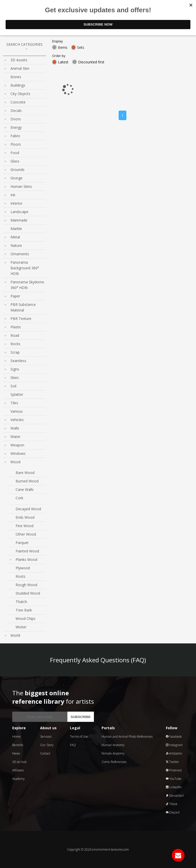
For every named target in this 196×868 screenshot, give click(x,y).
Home (16, 737)
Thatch (21, 602)
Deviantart (175, 796)
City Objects (20, 94)
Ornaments (20, 254)
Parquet (22, 543)
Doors (16, 119)
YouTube (174, 779)
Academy (19, 779)
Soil (13, 386)
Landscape (19, 212)
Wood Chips (26, 618)
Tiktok (172, 804)
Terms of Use (79, 737)
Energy (16, 127)
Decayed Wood (28, 509)
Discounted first (91, 62)
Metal (15, 237)
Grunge (16, 178)
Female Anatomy (113, 753)
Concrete (18, 102)
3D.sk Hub (19, 762)
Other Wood (26, 534)
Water (15, 437)
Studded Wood (28, 593)
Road (15, 335)
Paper (15, 296)
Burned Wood (27, 481)
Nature (16, 245)
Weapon (17, 445)
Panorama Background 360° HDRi (25, 268)
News (16, 753)
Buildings (18, 85)
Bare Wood (25, 473)
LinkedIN (174, 787)
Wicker (21, 627)
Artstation (174, 753)
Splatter (17, 394)
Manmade (19, 220)
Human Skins (21, 186)
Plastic (16, 327)
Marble (16, 229)
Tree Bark (24, 610)
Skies (15, 378)
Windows (18, 453)
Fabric (15, 136)
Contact (45, 753)
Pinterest (174, 770)
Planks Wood (26, 559)
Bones (16, 77)
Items (63, 47)
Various (17, 411)
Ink (13, 195)
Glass (15, 161)
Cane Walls (25, 489)
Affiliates (18, 770)
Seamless (18, 361)
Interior (16, 203)
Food (15, 153)
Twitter (173, 762)
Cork (19, 498)
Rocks (15, 344)
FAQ (73, 745)
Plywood (23, 568)
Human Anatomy (113, 745)
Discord (173, 812)
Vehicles (17, 420)
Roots (21, 576)
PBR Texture (21, 319)
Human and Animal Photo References (127, 737)
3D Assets (19, 60)
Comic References (114, 762)
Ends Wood (25, 517)
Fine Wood (24, 526)
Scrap (15, 352)
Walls (15, 428)
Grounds (17, 170)
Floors (16, 144)
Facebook (174, 737)
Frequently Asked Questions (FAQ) (98, 660)
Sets (81, 47)
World (15, 635)
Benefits (18, 745)
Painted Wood (27, 551)
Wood (15, 462)
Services (46, 737)
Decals (16, 111)
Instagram (174, 745)
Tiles (14, 403)
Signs (15, 369)
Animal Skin (20, 68)
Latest (63, 62)
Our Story (47, 745)
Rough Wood (26, 585)
